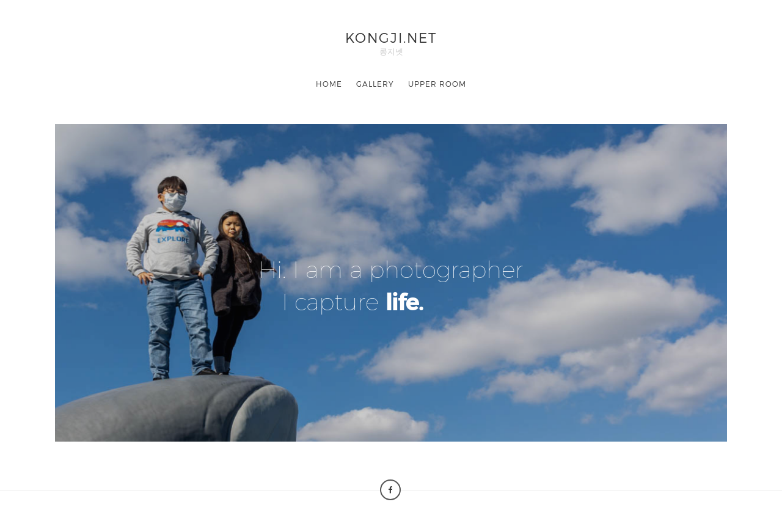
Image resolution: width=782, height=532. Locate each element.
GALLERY (375, 84)
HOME (329, 84)
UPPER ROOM (437, 84)
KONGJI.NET (391, 37)
